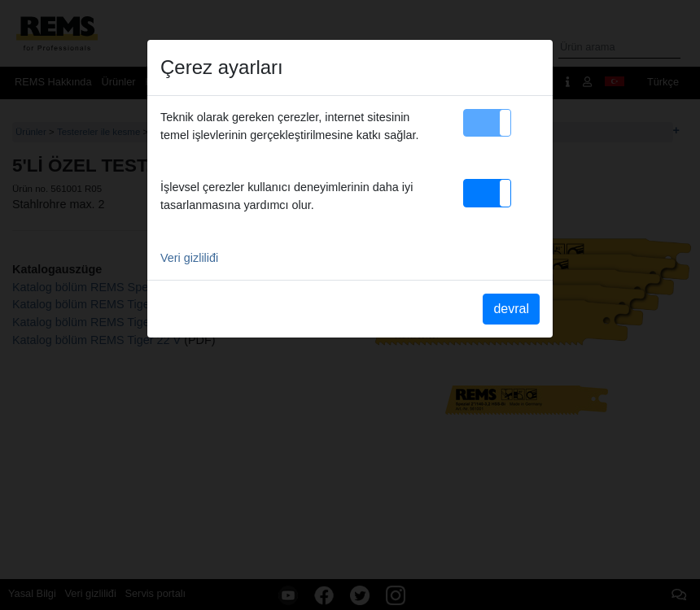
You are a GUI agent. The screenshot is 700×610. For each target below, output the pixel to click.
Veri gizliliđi (189, 258)
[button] (487, 123)
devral (511, 309)
